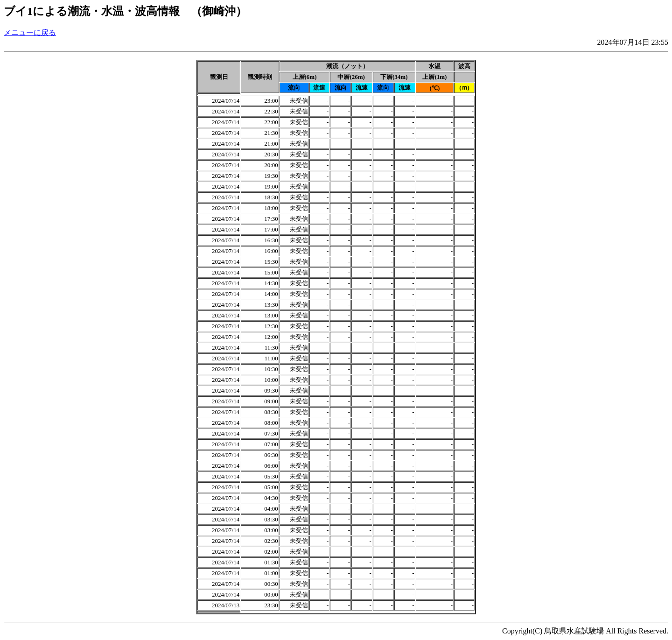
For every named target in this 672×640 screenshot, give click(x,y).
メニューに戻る (30, 32)
